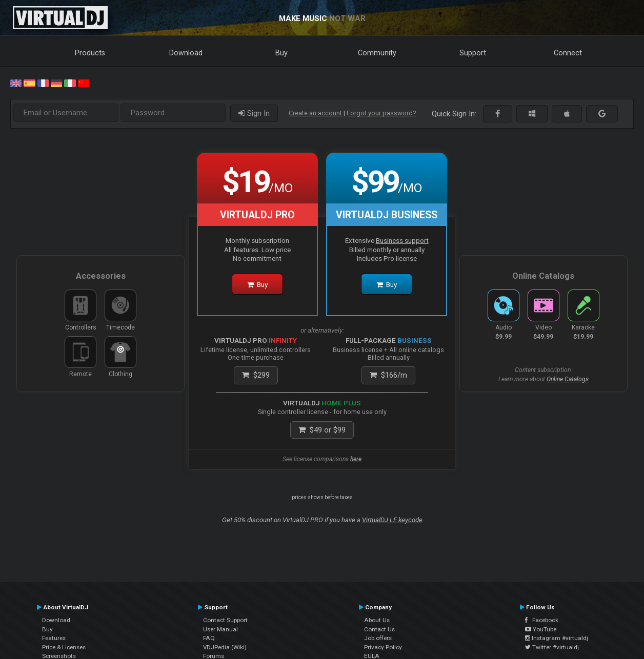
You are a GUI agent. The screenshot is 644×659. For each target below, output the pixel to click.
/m (388, 375)
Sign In (254, 113)
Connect (568, 53)
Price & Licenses (64, 647)
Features (54, 638)
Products (90, 53)
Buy (281, 53)
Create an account (315, 113)
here (356, 459)
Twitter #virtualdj (552, 647)
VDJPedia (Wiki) (225, 647)
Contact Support (225, 620)
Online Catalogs (568, 379)
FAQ (209, 638)
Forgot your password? (381, 113)
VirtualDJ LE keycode (392, 520)
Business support (402, 240)
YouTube (541, 629)
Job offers (378, 638)
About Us (377, 620)
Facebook (542, 620)
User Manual (220, 629)
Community (377, 53)
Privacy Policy (383, 647)
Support (473, 53)
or (322, 430)
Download (186, 53)
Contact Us (379, 629)
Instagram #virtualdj (557, 638)
